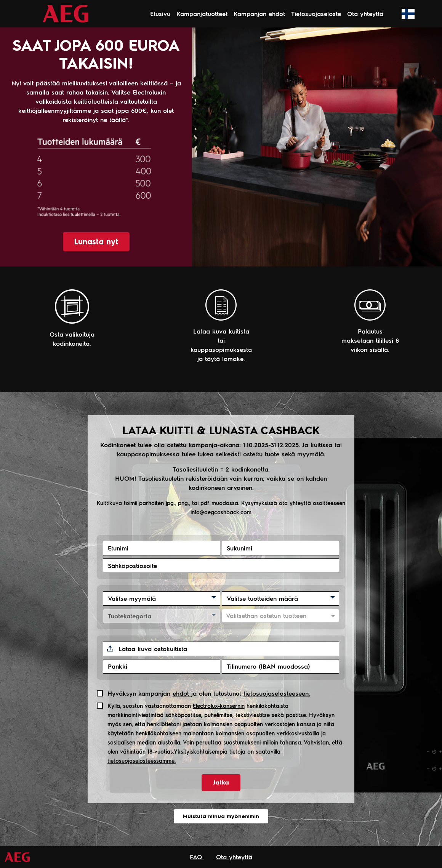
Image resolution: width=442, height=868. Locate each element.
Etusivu (160, 14)
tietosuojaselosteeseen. (277, 693)
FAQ (197, 857)
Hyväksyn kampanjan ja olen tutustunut (209, 693)
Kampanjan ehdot (259, 14)
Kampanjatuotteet (202, 14)
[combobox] (274, 616)
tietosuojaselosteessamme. (142, 761)
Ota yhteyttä (365, 14)
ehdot (182, 693)
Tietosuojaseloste (316, 14)
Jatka (221, 782)
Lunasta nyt (96, 242)
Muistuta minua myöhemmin (221, 816)
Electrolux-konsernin (219, 706)
